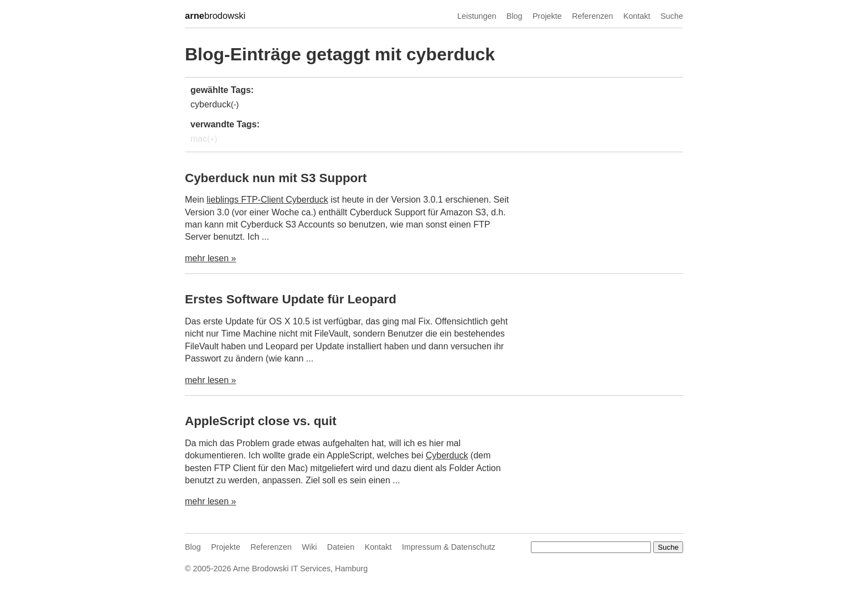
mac (199, 139)
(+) (212, 139)
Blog (515, 16)
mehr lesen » (211, 258)
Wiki (309, 547)
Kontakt (637, 16)
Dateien (341, 547)
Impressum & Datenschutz (449, 547)
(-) (235, 105)
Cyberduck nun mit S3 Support (276, 178)
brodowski (215, 16)
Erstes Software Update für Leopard (291, 299)
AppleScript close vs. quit (261, 421)
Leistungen (477, 16)
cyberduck (211, 104)
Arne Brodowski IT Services (282, 569)
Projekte (547, 16)
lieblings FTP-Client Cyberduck (267, 200)
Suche (672, 16)
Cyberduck (447, 455)
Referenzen (592, 16)
